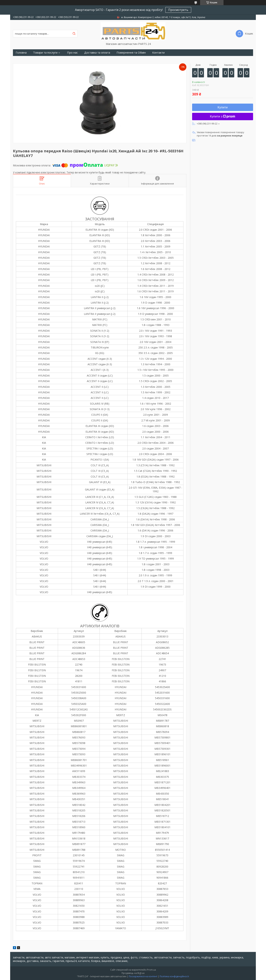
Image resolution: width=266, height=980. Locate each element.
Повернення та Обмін (131, 53)
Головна (21, 53)
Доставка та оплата (97, 53)
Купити (223, 107)
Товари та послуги (45, 53)
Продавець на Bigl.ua (133, 973)
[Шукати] (74, 34)
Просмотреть (178, 10)
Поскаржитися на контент (143, 976)
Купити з (223, 116)
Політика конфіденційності (174, 976)
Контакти (158, 53)
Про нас (72, 53)
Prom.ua (151, 970)
